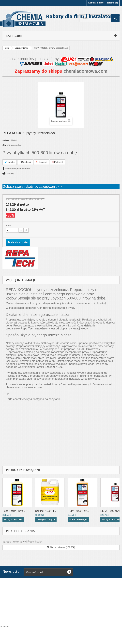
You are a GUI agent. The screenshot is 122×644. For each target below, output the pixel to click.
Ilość (8, 225)
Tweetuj (10, 162)
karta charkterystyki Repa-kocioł (22, 542)
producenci (5, 627)
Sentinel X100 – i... (46, 511)
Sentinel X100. (54, 367)
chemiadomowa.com (86, 71)
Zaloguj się (112, 3)
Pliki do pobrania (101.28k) (61, 547)
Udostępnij (25, 162)
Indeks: (6, 140)
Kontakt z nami (96, 3)
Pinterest (57, 162)
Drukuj (11, 174)
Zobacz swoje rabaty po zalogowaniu (31, 187)
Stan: (5, 145)
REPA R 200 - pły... (78, 511)
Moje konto (11, 612)
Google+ (41, 162)
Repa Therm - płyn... (14, 511)
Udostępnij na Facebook (18, 169)
